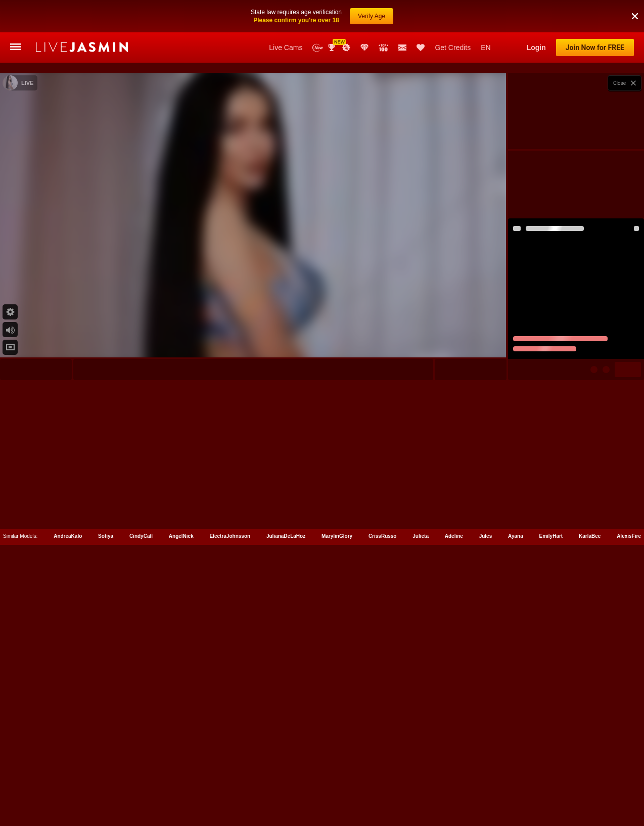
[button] (635, 8)
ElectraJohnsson (230, 781)
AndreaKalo (68, 781)
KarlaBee (590, 781)
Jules (486, 781)
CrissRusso (383, 781)
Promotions (346, 48)
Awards (333, 48)
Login (536, 48)
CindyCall (141, 781)
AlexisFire (629, 781)
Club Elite (364, 48)
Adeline (454, 781)
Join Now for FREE (595, 48)
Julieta (421, 781)
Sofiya (106, 781)
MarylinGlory (337, 781)
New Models (318, 48)
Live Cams (286, 48)
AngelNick (181, 781)
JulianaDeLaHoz (286, 781)
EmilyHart (551, 781)
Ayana (516, 781)
